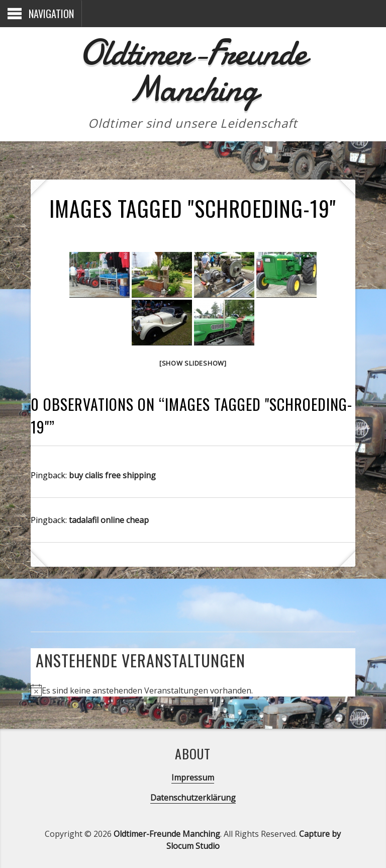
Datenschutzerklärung (193, 798)
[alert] (147, 690)
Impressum (193, 777)
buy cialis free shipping (112, 475)
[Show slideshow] (193, 363)
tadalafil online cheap (109, 520)
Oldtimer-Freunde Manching (193, 71)
